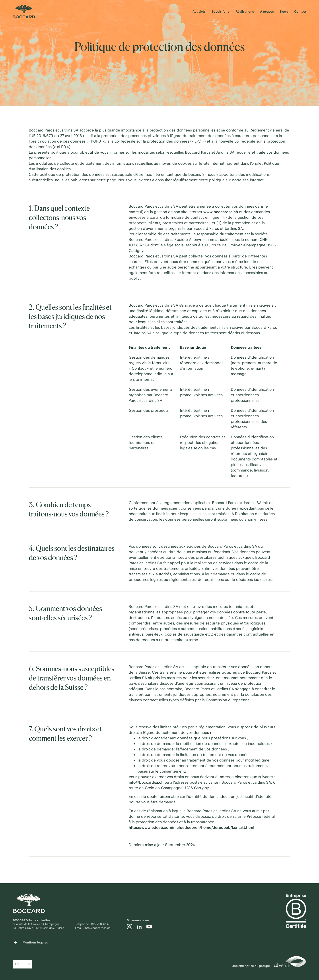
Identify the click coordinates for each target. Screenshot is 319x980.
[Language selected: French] (22, 964)
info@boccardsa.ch (97, 928)
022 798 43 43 (101, 924)
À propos (267, 12)
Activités (199, 12)
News (284, 12)
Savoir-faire (221, 12)
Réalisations (245, 12)
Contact (300, 12)
